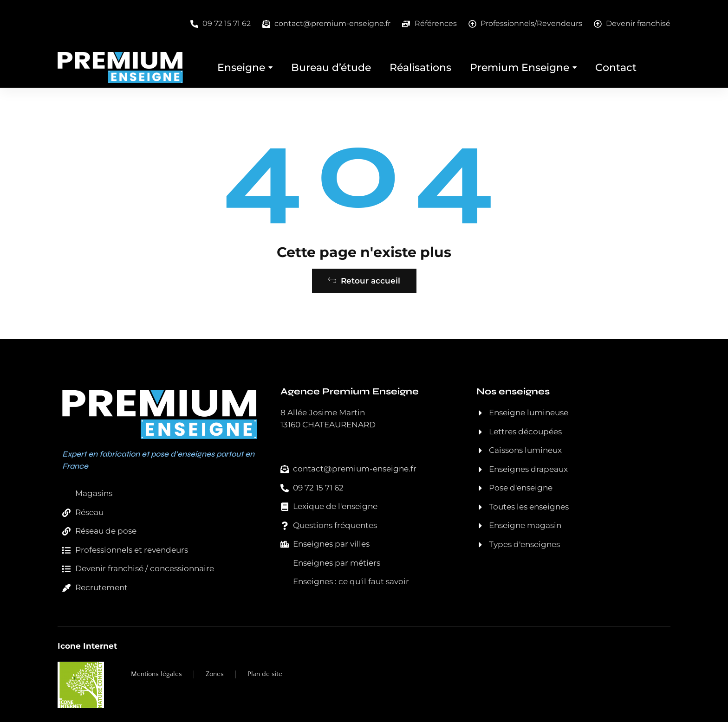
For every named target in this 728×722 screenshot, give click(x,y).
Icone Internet (87, 646)
